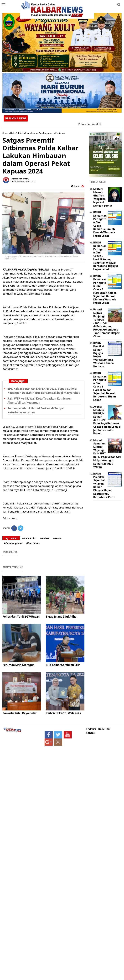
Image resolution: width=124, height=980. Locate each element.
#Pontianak (33, 543)
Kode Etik (104, 729)
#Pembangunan (13, 543)
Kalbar (26, 133)
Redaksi (91, 729)
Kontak (91, 733)
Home (5, 133)
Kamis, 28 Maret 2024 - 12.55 (23, 181)
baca (75, 186)
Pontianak (60, 133)
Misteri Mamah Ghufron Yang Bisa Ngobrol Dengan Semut (103, 197)
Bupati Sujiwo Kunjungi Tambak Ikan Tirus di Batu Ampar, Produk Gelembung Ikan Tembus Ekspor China (106, 323)
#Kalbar (45, 538)
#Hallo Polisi (29, 538)
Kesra (34, 133)
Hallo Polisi (16, 133)
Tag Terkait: (11, 538)
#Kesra (57, 538)
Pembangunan (46, 133)
